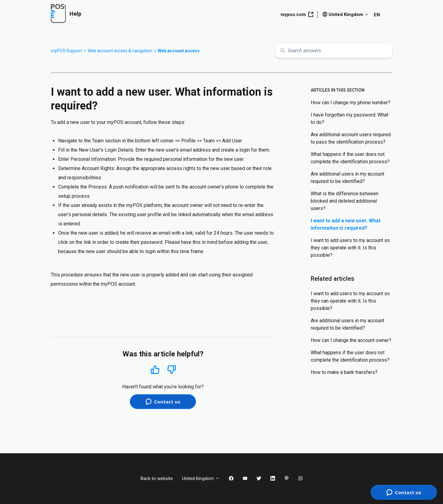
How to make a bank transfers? (344, 372)
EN (377, 15)
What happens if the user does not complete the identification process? (350, 158)
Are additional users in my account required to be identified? (347, 178)
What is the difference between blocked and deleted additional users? (345, 201)
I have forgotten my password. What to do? (349, 119)
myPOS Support (66, 51)
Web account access (179, 51)
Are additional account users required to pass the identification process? (351, 138)
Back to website (157, 478)
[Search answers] (334, 51)
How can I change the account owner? (351, 340)
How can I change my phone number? (351, 103)
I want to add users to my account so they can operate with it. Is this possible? (350, 248)
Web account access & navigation (120, 51)
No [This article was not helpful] (172, 370)
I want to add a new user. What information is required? (346, 224)
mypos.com (297, 14)
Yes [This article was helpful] (155, 369)
